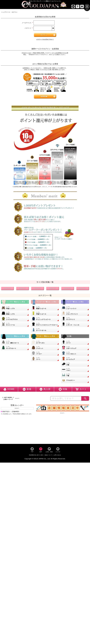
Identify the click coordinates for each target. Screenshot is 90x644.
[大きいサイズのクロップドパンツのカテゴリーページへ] (75, 314)
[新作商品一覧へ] (73, 7)
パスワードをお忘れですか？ (45, 40)
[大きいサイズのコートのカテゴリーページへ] (45, 359)
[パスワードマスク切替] (53, 29)
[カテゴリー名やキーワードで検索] (66, 399)
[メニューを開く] (87, 7)
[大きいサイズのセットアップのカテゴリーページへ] (75, 354)
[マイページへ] (82, 7)
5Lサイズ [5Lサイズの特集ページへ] (53, 289)
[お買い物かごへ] (78, 7)
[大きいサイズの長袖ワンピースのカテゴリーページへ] (45, 308)
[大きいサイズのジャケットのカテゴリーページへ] (45, 348)
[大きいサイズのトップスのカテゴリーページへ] (15, 302)
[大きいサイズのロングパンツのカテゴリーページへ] (75, 319)
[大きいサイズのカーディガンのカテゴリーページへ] (45, 343)
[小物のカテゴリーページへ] (75, 364)
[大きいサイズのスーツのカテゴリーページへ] (75, 343)
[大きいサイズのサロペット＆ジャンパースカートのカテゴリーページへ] (45, 325)
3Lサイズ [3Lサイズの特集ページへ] (22, 289)
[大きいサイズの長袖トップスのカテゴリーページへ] (15, 314)
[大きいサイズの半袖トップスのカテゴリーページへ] (15, 308)
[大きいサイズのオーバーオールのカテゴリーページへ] (45, 330)
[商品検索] (85, 399)
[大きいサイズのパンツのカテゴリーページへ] (75, 302)
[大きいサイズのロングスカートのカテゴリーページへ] (15, 348)
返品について (49, 455)
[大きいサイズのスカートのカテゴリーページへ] (15, 337)
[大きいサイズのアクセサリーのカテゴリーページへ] (75, 381)
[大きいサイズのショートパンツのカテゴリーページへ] (75, 308)
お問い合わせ (57, 455)
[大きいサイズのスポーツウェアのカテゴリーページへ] (75, 348)
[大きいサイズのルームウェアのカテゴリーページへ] (75, 359)
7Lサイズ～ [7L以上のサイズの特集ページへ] (83, 289)
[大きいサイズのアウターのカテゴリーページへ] (45, 337)
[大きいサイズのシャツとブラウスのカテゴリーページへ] (15, 319)
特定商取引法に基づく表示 (36, 455)
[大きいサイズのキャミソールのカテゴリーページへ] (15, 325)
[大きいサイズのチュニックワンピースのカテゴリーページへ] (45, 319)
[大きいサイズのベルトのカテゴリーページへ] (75, 370)
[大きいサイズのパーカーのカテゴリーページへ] (45, 354)
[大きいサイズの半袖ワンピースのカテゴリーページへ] (45, 314)
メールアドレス (28, 23)
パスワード (29, 29)
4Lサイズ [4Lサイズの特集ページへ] (38, 289)
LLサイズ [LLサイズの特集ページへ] (7, 289)
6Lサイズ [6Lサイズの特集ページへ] (68, 289)
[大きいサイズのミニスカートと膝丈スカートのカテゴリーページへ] (15, 343)
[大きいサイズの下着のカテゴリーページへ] (75, 375)
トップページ (6, 12)
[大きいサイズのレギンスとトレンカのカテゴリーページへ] (75, 325)
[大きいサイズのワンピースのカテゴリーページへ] (45, 302)
